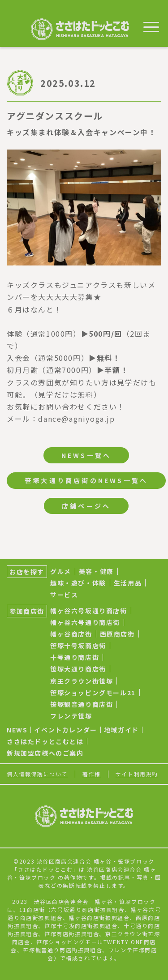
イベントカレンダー (65, 730)
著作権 (92, 774)
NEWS (17, 730)
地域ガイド (121, 730)
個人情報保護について (37, 774)
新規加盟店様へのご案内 (45, 753)
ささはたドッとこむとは (45, 741)
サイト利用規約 (137, 774)
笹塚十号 (56, 926)
